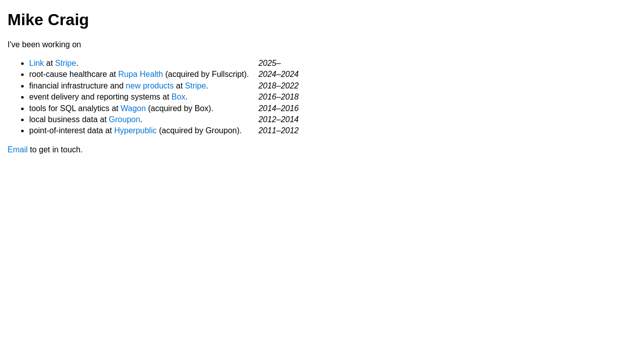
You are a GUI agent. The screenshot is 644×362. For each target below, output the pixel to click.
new (133, 86)
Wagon (133, 108)
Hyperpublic (135, 130)
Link (36, 63)
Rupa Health (141, 74)
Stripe (66, 63)
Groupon (124, 119)
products (158, 86)
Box (179, 97)
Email (18, 150)
